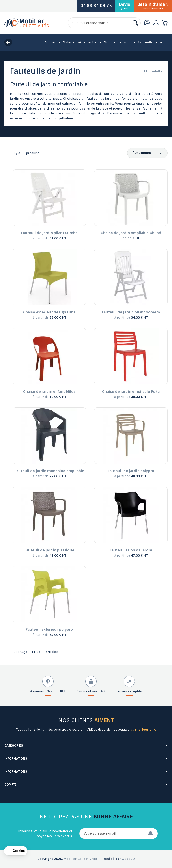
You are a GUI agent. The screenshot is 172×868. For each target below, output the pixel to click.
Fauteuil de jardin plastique (49, 550)
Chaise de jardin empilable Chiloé (131, 233)
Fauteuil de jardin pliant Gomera (131, 312)
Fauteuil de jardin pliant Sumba (49, 233)
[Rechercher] (104, 23)
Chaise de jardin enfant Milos (49, 392)
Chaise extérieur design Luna (49, 312)
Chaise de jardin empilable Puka (131, 392)
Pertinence (142, 153)
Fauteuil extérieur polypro (49, 629)
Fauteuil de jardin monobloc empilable (49, 471)
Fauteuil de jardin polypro (131, 471)
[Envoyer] (153, 833)
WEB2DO (128, 859)
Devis (125, 6)
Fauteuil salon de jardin (131, 550)
